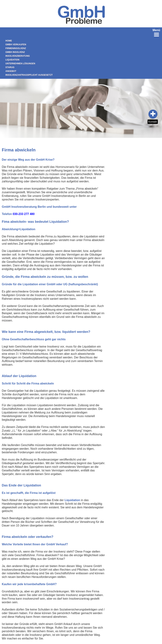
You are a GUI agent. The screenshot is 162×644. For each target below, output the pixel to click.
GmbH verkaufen (16, 45)
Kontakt (153, 122)
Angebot (11, 71)
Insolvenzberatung (18, 56)
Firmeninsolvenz (16, 48)
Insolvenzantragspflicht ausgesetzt (29, 75)
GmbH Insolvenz (15, 52)
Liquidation (12, 60)
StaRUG (10, 67)
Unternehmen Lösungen (20, 64)
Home (9, 41)
